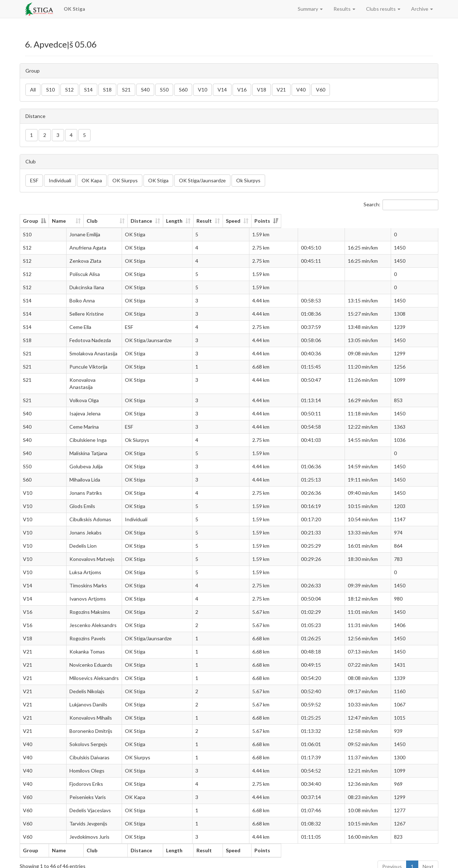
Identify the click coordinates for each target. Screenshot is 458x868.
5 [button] (84, 135)
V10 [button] (203, 90)
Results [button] (344, 9)
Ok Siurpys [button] (248, 180)
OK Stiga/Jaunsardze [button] (202, 180)
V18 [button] (262, 90)
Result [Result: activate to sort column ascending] (316, 221)
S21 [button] (126, 90)
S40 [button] (145, 90)
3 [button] (58, 135)
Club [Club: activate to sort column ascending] (148, 221)
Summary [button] (310, 9)
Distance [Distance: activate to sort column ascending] (227, 221)
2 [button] (45, 135)
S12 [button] (69, 90)
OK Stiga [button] (158, 180)
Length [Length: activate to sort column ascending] (274, 221)
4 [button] (71, 135)
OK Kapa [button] (92, 180)
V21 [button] (281, 90)
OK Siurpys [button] (125, 180)
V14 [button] (222, 90)
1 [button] (31, 135)
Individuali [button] (60, 180)
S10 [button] (50, 90)
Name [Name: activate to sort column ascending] (71, 221)
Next (428, 859)
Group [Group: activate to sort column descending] (30, 221)
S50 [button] (164, 90)
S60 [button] (183, 90)
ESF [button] (34, 180)
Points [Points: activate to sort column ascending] (408, 221)
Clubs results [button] (383, 9)
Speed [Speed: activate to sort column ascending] (357, 221)
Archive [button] (422, 9)
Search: (401, 205)
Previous (392, 859)
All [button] (33, 90)
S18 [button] (107, 90)
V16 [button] (242, 90)
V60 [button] (321, 90)
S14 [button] (88, 90)
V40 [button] (301, 90)
